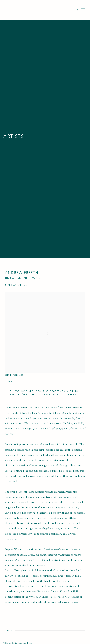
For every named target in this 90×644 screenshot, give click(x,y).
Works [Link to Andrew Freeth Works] (36, 278)
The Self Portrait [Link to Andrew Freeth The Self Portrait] (16, 278)
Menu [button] (83, 10)
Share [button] (11, 382)
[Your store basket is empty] (76, 10)
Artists (14, 136)
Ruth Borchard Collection (25, 10)
